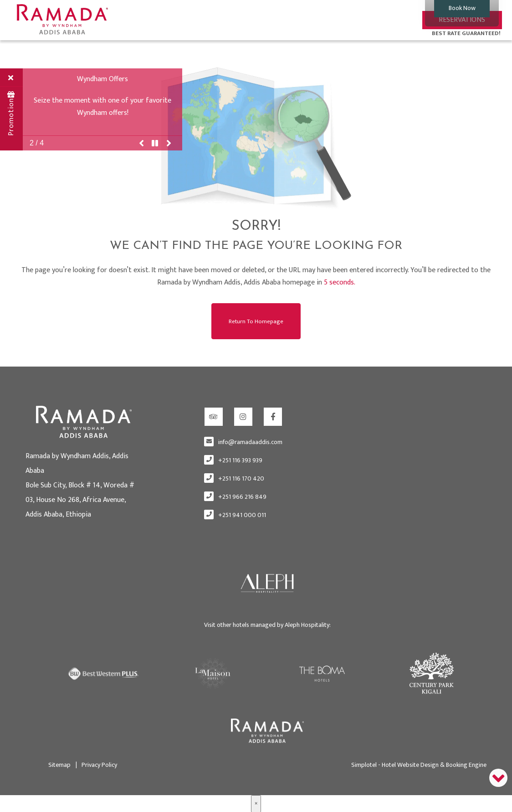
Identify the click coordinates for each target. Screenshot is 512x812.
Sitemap (59, 764)
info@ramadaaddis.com (250, 442)
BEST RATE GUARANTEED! (466, 33)
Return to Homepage (256, 321)
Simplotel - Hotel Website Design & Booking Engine (419, 764)
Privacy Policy (96, 764)
